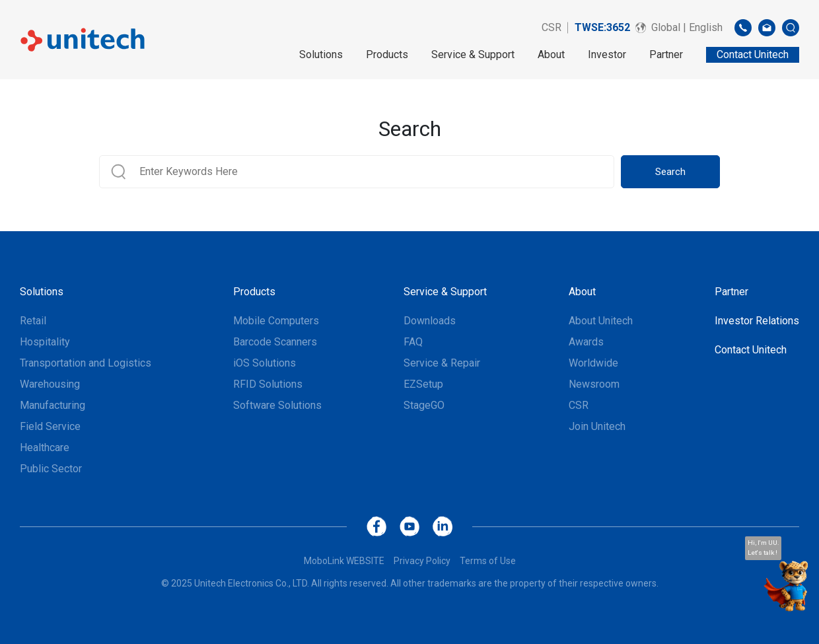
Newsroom (594, 384)
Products (387, 54)
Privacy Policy (422, 561)
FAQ (413, 342)
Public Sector (51, 469)
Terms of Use (488, 561)
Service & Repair (442, 363)
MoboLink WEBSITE (344, 561)
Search (670, 172)
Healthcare (45, 447)
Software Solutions (277, 405)
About (551, 54)
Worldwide (593, 363)
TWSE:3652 (602, 27)
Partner (666, 54)
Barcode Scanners (275, 342)
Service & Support (473, 54)
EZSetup (423, 384)
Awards (586, 342)
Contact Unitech (751, 350)
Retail (33, 321)
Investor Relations (757, 321)
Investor (607, 54)
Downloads (430, 321)
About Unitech (601, 321)
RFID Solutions (268, 384)
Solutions (321, 54)
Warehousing (50, 384)
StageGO (424, 405)
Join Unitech (597, 426)
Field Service (50, 426)
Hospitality (45, 342)
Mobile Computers (276, 321)
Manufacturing (53, 405)
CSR (552, 27)
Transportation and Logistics (86, 363)
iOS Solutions (265, 363)
